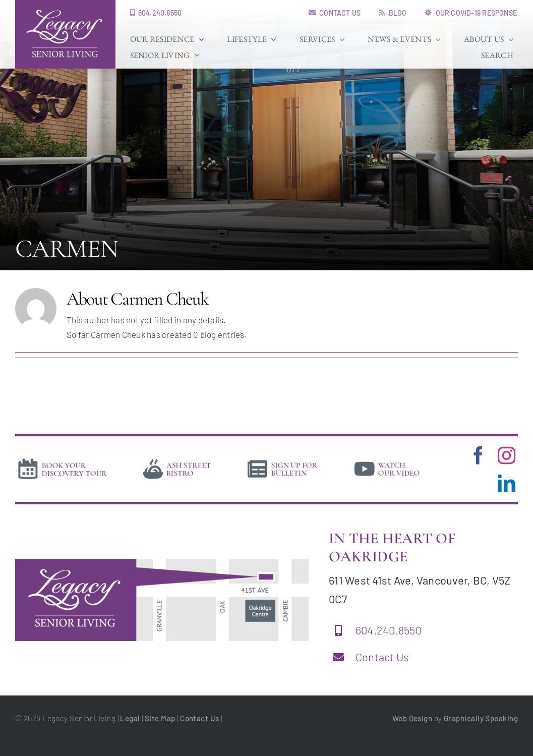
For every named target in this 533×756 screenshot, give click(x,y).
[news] (283, 460)
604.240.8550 (389, 630)
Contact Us (382, 657)
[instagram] (507, 455)
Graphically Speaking (481, 718)
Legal (130, 718)
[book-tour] (62, 460)
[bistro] (177, 460)
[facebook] (478, 455)
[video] (387, 460)
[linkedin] (507, 483)
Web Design (412, 718)
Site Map (160, 718)
